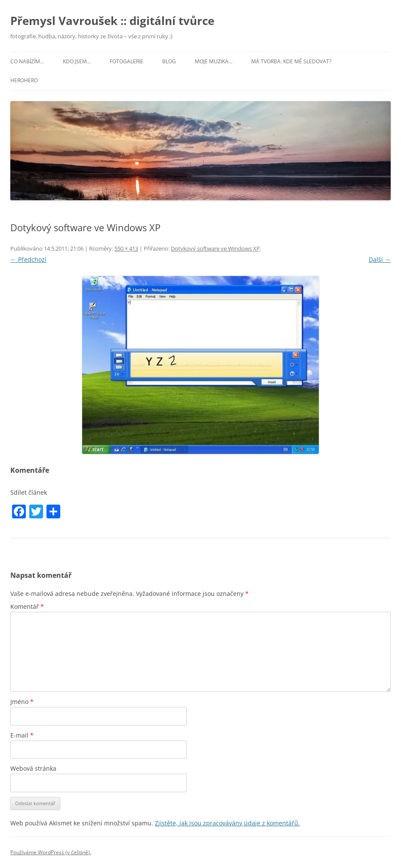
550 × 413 (126, 248)
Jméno (22, 702)
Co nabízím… (27, 61)
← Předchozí (28, 259)
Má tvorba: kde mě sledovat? (291, 61)
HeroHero (24, 80)
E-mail (22, 735)
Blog (169, 61)
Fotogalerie (126, 61)
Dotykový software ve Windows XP (215, 248)
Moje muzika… (214, 61)
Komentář (27, 606)
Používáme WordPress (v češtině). (51, 852)
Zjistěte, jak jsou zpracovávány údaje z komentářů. (227, 823)
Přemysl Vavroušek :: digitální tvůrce (112, 21)
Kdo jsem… (77, 61)
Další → (380, 259)
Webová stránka (33, 768)
